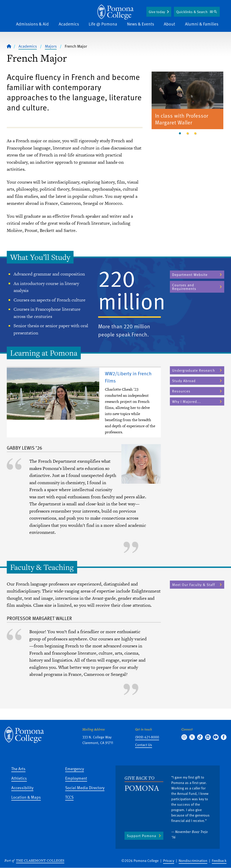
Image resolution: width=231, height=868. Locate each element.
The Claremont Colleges (40, 860)
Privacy (169, 861)
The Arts (18, 769)
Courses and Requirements (184, 287)
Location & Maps (26, 797)
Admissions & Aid (32, 24)
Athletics (19, 778)
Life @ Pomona (103, 24)
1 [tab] (180, 133)
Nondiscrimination (193, 861)
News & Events (141, 24)
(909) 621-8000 (147, 737)
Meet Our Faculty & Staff (194, 585)
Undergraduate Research (194, 370)
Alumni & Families (202, 24)
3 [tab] (195, 133)
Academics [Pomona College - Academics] (28, 46)
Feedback (219, 861)
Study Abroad (184, 381)
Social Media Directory (85, 787)
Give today (157, 12)
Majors (51, 46)
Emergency (75, 769)
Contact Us (144, 745)
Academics (69, 24)
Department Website (190, 275)
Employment (76, 778)
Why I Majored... (187, 401)
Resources (181, 391)
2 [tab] (187, 133)
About (169, 24)
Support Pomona (141, 836)
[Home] (115, 12)
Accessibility (22, 787)
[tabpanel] (188, 101)
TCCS (69, 797)
